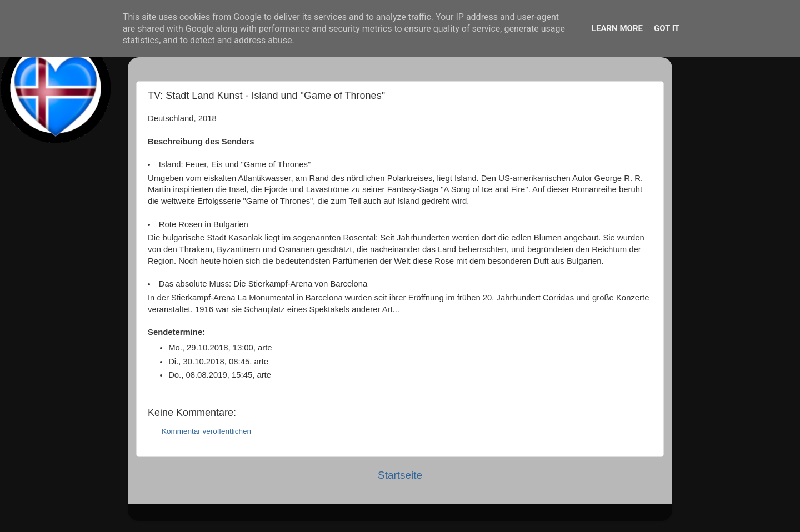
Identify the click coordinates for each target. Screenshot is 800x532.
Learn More (617, 28)
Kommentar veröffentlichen (206, 431)
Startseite (400, 475)
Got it (667, 28)
